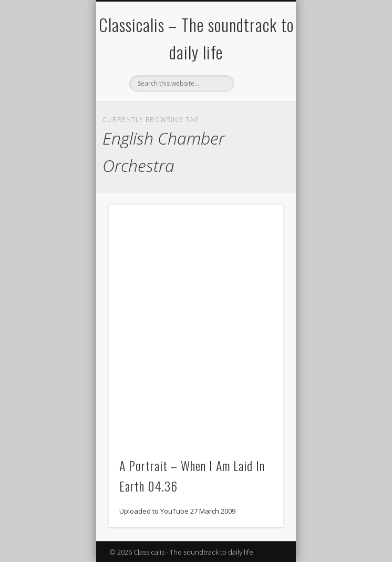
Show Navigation (257, 94)
